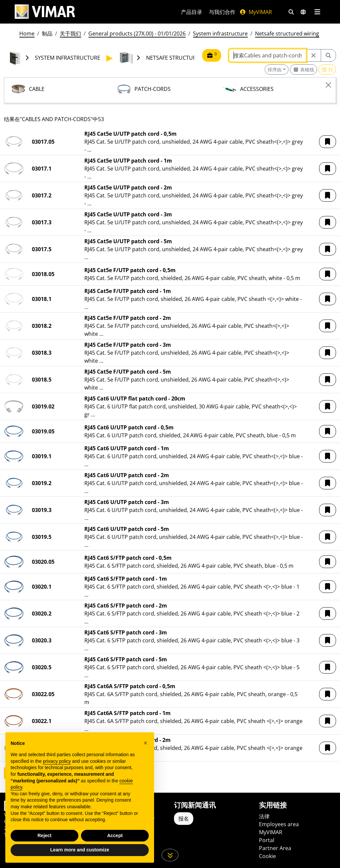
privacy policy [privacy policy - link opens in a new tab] (57, 761)
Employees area (279, 824)
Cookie (267, 856)
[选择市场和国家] (303, 12)
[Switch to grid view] (303, 70)
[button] (328, 142)
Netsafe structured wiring (287, 34)
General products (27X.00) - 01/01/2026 (137, 34)
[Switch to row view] (327, 70)
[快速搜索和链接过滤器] (291, 12)
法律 (264, 816)
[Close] (328, 85)
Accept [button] (115, 835)
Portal (267, 840)
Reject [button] (44, 835)
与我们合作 (222, 12)
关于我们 (70, 34)
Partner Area (275, 848)
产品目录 (192, 12)
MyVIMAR (256, 12)
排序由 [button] (275, 70)
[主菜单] (317, 12)
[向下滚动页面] (170, 855)
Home (27, 34)
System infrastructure (220, 34)
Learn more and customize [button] (80, 850)
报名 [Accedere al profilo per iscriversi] (184, 819)
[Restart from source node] (313, 55)
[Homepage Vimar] (45, 12)
